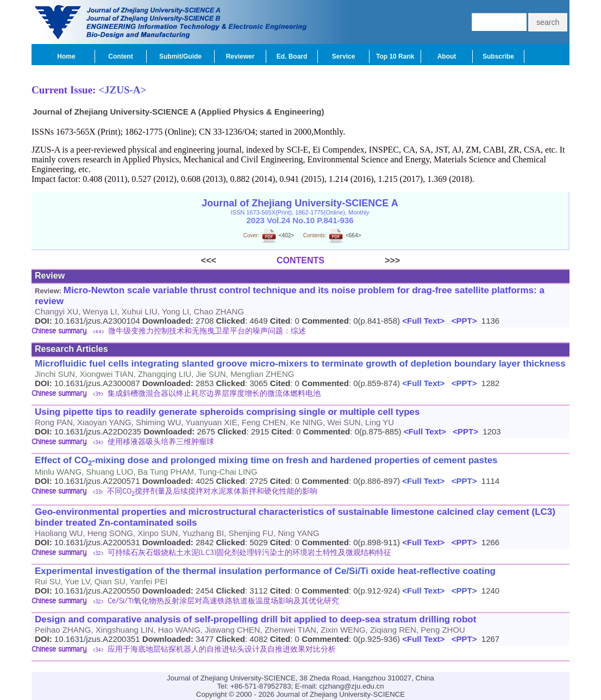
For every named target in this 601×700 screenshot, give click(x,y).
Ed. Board (292, 56)
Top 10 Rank (395, 56)
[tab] (300, 332)
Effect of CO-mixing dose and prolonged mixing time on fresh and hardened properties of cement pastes (266, 461)
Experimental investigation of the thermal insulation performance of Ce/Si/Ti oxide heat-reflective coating (265, 571)
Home (66, 56)
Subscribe (498, 56)
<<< (239, 260)
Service (344, 56)
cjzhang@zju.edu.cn (352, 686)
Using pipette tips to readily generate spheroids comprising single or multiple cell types (227, 412)
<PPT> (462, 321)
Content (120, 56)
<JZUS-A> (122, 90)
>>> (362, 260)
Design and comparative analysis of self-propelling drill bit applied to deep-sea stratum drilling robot (255, 619)
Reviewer (240, 56)
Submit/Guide (180, 56)
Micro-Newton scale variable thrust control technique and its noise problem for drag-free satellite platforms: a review (290, 296)
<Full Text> (422, 321)
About (447, 56)
